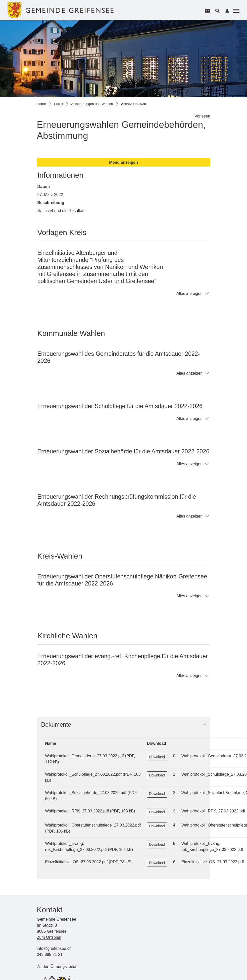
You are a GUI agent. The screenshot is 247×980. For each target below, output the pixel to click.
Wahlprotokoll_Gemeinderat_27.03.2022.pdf (85, 756)
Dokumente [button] (56, 725)
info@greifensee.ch (54, 948)
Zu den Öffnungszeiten (57, 967)
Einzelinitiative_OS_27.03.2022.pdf (77, 862)
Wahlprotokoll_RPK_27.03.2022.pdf (77, 811)
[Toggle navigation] (235, 11)
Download (157, 757)
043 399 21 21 (50, 954)
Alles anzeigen (189, 293)
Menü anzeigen (123, 162)
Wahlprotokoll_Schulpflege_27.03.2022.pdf (84, 774)
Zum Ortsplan (49, 937)
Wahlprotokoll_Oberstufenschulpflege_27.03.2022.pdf (93, 825)
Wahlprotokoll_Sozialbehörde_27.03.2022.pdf (86, 793)
